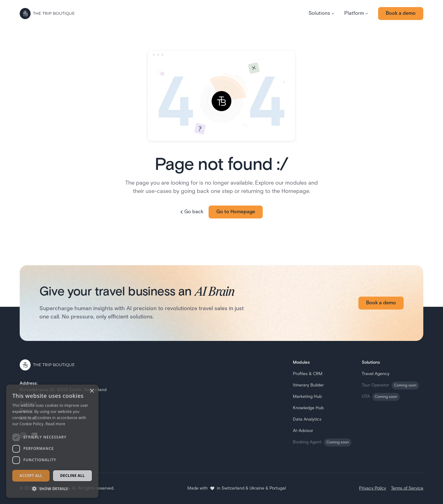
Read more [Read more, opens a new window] (55, 424)
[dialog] (52, 441)
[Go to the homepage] (47, 14)
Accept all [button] (31, 476)
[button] (321, 14)
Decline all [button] (73, 476)
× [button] (92, 391)
